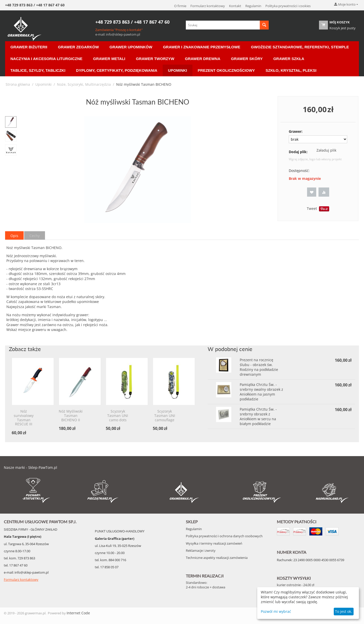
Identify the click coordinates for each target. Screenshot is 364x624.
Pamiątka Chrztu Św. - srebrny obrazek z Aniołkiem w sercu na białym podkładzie (258, 416)
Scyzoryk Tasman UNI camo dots (118, 416)
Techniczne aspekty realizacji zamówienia (217, 558)
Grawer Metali (109, 59)
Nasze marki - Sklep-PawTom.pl (31, 467)
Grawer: (296, 131)
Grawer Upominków (131, 47)
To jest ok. (344, 611)
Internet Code (78, 613)
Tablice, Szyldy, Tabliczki (38, 70)
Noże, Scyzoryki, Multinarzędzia (84, 84)
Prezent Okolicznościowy (226, 70)
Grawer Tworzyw (155, 59)
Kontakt (235, 6)
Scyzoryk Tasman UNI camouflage (165, 416)
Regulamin (253, 6)
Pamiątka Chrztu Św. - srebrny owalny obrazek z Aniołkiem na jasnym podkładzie (261, 392)
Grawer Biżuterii (29, 47)
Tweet (312, 208)
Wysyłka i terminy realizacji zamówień (214, 543)
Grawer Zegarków (78, 47)
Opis (14, 236)
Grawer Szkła (289, 59)
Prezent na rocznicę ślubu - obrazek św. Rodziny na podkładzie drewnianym (259, 367)
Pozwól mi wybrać (276, 611)
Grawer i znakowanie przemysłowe (202, 47)
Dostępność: (299, 171)
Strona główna (18, 84)
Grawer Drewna (203, 59)
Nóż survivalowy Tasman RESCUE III (24, 418)
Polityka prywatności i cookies (288, 6)
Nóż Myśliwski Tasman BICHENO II (71, 416)
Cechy (35, 236)
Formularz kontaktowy (208, 6)
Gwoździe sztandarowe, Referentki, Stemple (300, 47)
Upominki (178, 70)
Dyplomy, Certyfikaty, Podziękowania (117, 70)
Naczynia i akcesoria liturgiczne (46, 59)
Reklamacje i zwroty (201, 550)
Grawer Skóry (247, 59)
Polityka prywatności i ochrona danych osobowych (224, 536)
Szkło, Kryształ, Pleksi (291, 70)
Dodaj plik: (298, 152)
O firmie (180, 6)
